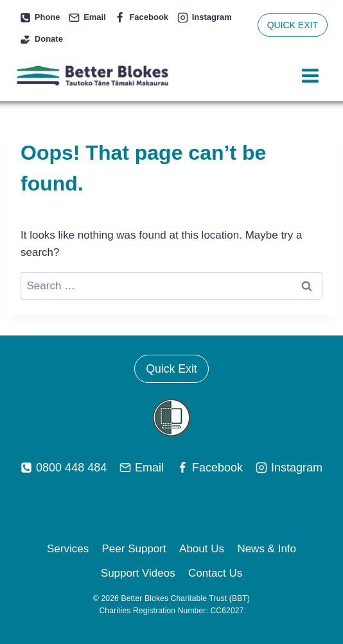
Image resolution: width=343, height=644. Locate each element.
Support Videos (138, 573)
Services (68, 549)
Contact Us (215, 573)
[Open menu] (310, 76)
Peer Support (134, 549)
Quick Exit (171, 369)
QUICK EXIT (293, 25)
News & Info (267, 549)
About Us (202, 549)
